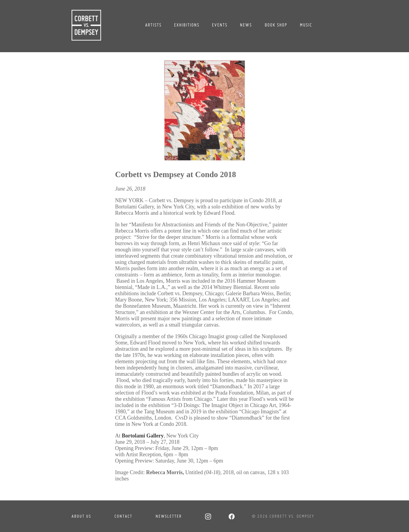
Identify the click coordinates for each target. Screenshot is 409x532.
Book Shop (276, 25)
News (246, 25)
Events (220, 25)
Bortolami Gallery (142, 436)
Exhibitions (187, 25)
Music (306, 25)
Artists (153, 25)
